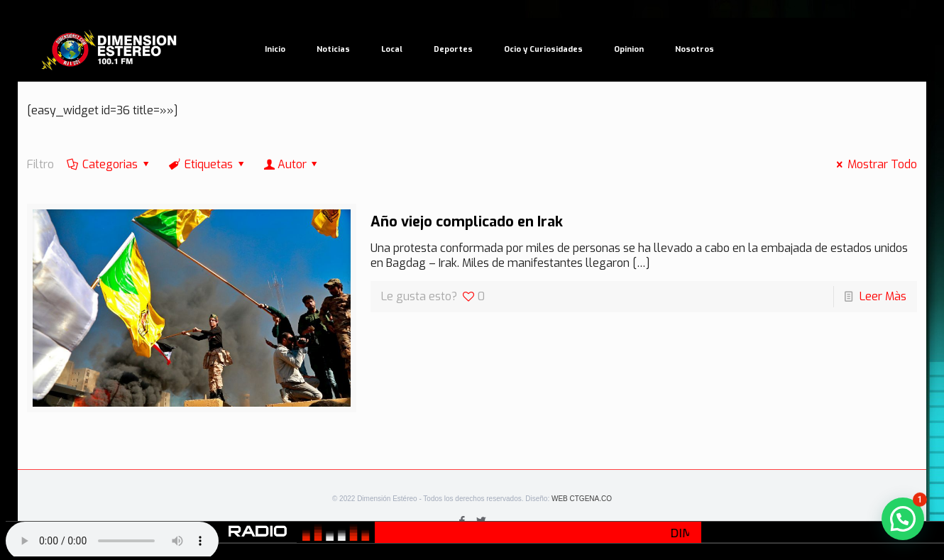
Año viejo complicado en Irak (467, 222)
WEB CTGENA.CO (582, 499)
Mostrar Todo (874, 164)
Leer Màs (883, 296)
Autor (292, 164)
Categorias (109, 164)
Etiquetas (208, 164)
